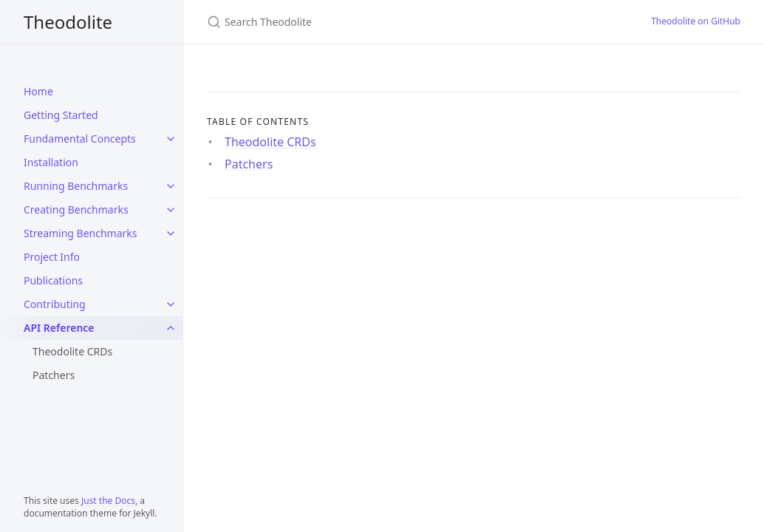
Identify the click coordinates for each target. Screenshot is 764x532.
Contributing (55, 304)
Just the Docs (108, 501)
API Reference (59, 328)
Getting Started (61, 115)
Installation (51, 162)
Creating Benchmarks (76, 209)
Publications (53, 280)
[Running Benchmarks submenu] (171, 186)
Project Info (52, 257)
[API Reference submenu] (171, 328)
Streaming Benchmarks (81, 233)
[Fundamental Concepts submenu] (171, 139)
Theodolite (68, 22)
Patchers (54, 375)
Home (38, 91)
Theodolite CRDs (72, 351)
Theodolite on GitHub (696, 21)
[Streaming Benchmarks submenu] (171, 233)
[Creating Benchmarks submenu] (171, 210)
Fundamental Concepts (80, 139)
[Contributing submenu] (171, 304)
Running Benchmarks (76, 186)
